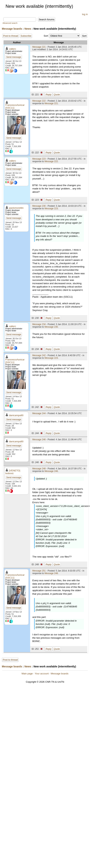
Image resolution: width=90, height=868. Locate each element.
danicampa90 (16, 415)
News (28, 29)
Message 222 (39, 101)
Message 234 (39, 324)
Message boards (12, 29)
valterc (13, 49)
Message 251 (39, 571)
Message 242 (39, 355)
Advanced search (10, 23)
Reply (49, 95)
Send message (14, 57)
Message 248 (39, 469)
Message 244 (39, 413)
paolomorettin (16, 208)
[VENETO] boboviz (13, 472)
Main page (27, 674)
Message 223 (39, 159)
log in (85, 14)
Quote (57, 95)
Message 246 (39, 440)
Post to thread (11, 36)
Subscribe (26, 36)
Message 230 (39, 206)
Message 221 (39, 47)
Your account (42, 674)
